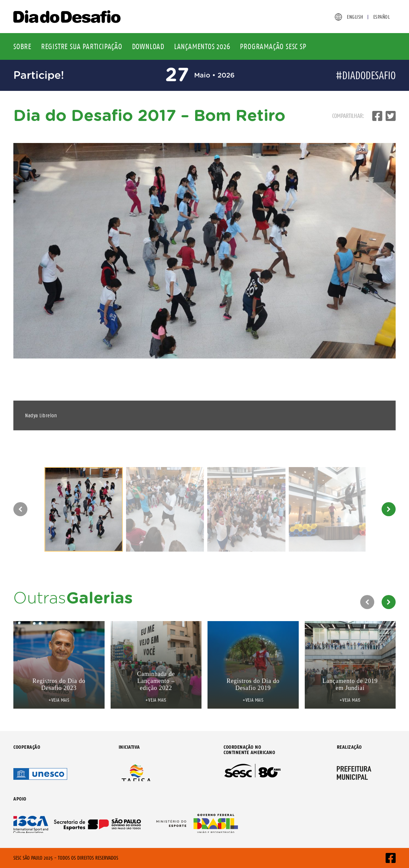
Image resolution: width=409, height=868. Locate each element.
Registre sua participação (82, 46)
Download (148, 46)
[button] (20, 509)
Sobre (22, 46)
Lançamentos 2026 (202, 46)
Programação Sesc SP (273, 46)
